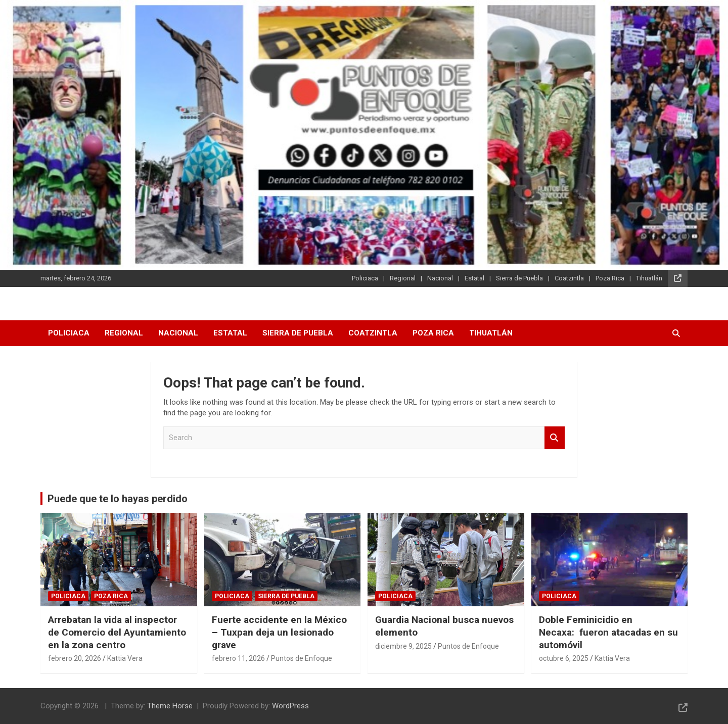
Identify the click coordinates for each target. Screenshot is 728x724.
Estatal (474, 278)
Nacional (440, 278)
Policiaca (365, 278)
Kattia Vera (125, 658)
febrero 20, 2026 (75, 658)
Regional (403, 278)
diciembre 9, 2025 (403, 646)
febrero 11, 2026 (238, 658)
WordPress (290, 706)
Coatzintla (569, 278)
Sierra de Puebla (519, 278)
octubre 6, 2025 (564, 658)
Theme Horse (170, 706)
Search (555, 438)
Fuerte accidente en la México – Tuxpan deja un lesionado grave (279, 632)
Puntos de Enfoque (302, 658)
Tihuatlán (649, 278)
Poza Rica (610, 278)
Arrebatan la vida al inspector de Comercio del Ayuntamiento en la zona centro (117, 632)
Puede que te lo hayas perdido (118, 499)
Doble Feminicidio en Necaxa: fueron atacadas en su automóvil (608, 632)
